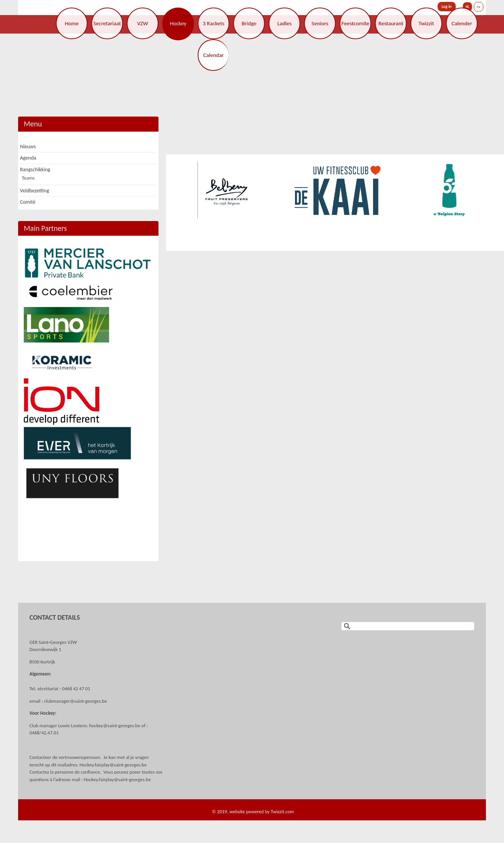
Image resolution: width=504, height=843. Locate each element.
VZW (143, 23)
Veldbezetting (35, 191)
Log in (446, 7)
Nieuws (28, 147)
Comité (28, 202)
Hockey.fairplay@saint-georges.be (113, 765)
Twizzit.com (283, 812)
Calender (462, 23)
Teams (28, 178)
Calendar (214, 55)
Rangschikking (35, 170)
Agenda (28, 158)
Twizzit (426, 23)
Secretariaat (107, 23)
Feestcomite (355, 23)
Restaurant (391, 23)
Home (72, 23)
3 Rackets (213, 23)
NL (467, 7)
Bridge (249, 23)
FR (479, 7)
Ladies (284, 23)
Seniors (320, 23)
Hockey (178, 23)
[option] (226, 190)
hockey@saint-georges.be (114, 726)
